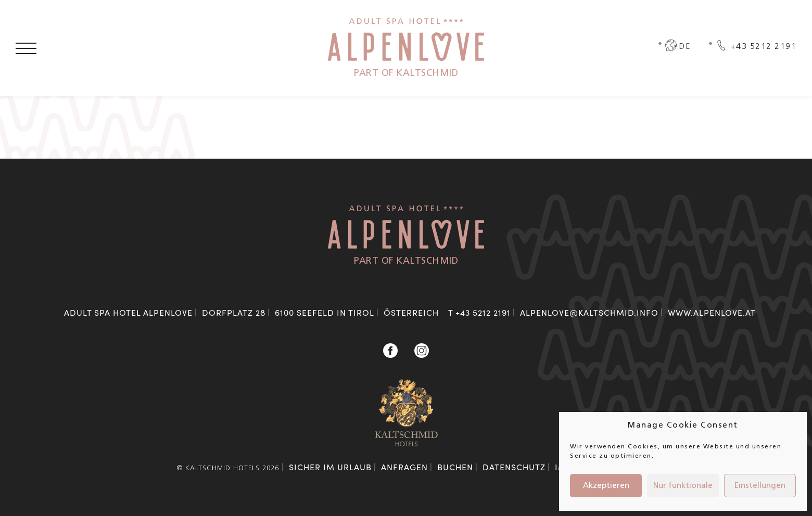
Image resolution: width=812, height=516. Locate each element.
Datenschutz (514, 467)
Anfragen (404, 467)
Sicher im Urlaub (330, 467)
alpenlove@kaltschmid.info (589, 312)
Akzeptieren (606, 486)
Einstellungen (760, 486)
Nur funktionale (683, 486)
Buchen (455, 467)
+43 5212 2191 (483, 312)
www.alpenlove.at (712, 312)
